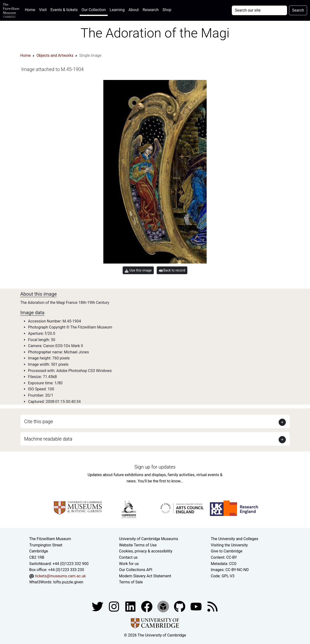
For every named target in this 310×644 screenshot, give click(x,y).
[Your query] (259, 10)
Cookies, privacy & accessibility (146, 551)
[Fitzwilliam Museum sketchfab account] (164, 606)
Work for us (129, 564)
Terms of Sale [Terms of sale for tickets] (131, 582)
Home (31, 9)
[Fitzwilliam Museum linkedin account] (147, 606)
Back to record (172, 270)
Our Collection (94, 10)
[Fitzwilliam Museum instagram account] (114, 606)
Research (151, 10)
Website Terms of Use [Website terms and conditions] (138, 545)
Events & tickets (64, 10)
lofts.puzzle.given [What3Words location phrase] (68, 582)
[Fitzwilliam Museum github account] (180, 606)
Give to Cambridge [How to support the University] (227, 551)
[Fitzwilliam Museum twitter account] (98, 606)
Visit (43, 10)
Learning (117, 10)
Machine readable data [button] (48, 439)
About (134, 10)
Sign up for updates (155, 467)
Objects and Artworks (55, 55)
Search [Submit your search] (298, 10)
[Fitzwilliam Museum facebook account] (131, 606)
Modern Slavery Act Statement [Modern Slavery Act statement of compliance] (145, 576)
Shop (167, 10)
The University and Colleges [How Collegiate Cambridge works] (234, 539)
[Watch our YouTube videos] (197, 606)
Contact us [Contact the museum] (128, 557)
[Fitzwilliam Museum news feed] (212, 606)
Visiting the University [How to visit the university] (229, 545)
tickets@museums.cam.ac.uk (60, 576)
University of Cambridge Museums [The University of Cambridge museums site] (149, 539)
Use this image (138, 270)
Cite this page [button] (39, 422)
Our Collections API (136, 570)
